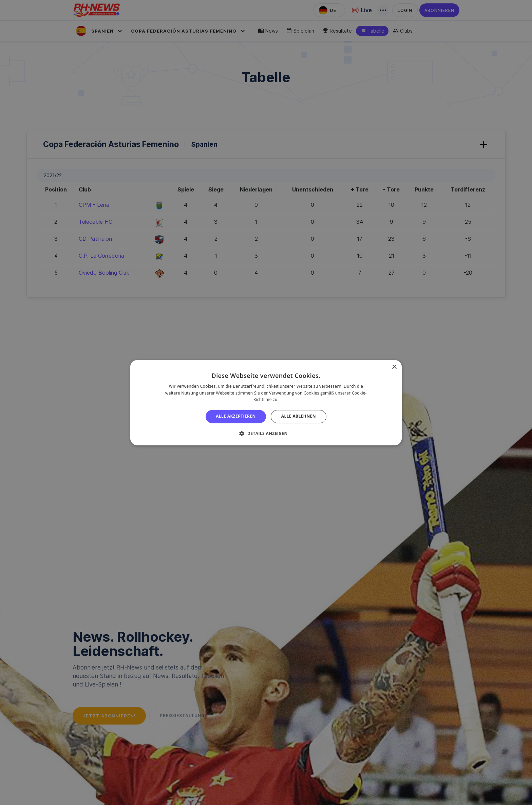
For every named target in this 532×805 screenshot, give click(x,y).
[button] (266, 433)
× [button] (394, 367)
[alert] (266, 402)
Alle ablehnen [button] (299, 416)
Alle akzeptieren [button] (236, 416)
